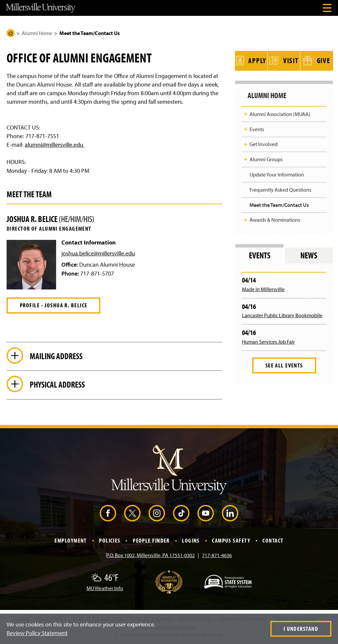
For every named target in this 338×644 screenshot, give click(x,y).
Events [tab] (260, 254)
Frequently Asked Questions (280, 188)
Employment (70, 541)
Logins (191, 541)
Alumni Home (37, 33)
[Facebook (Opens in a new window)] (108, 514)
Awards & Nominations (275, 218)
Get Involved (264, 142)
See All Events (284, 364)
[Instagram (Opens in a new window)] (157, 514)
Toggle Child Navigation (246, 112)
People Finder (151, 541)
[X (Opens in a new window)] (132, 514)
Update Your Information (277, 173)
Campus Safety (231, 541)
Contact (273, 541)
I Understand (301, 629)
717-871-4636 (217, 556)
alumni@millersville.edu (55, 145)
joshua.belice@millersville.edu (98, 253)
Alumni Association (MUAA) (280, 112)
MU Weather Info (105, 589)
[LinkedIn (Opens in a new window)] (230, 514)
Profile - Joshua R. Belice (53, 305)
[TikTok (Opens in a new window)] (181, 514)
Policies (110, 541)
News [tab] (309, 254)
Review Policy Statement (37, 633)
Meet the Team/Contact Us (279, 203)
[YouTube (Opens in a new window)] (206, 514)
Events (257, 128)
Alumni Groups (266, 158)
